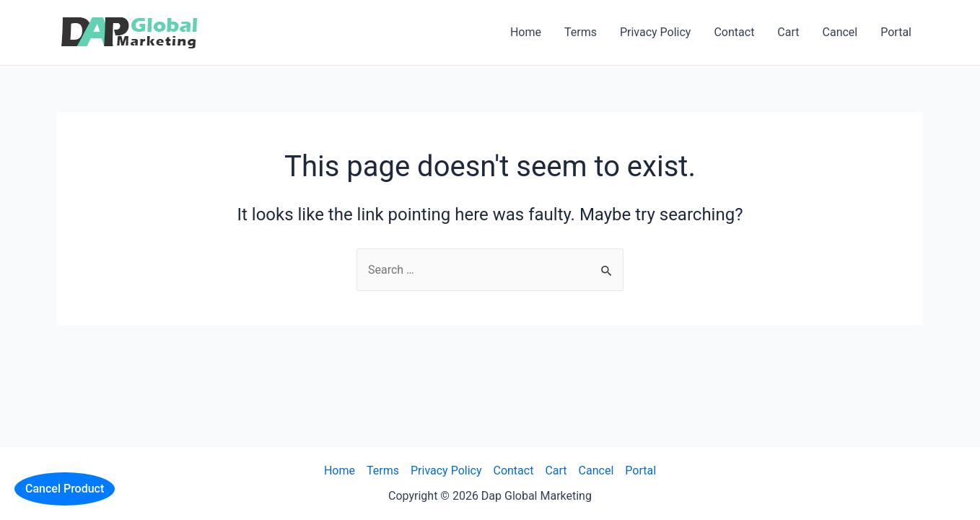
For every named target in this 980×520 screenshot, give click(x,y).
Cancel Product (65, 489)
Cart (788, 32)
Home (526, 32)
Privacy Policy (656, 32)
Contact (734, 32)
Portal (896, 32)
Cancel (840, 32)
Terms (581, 32)
